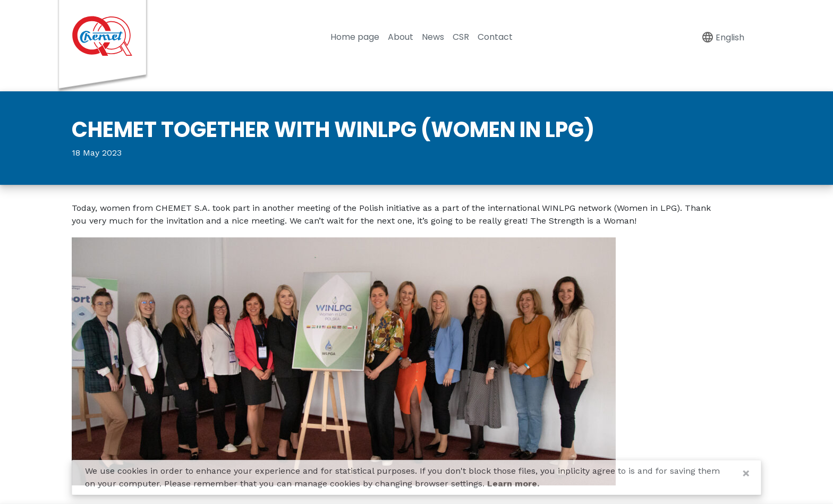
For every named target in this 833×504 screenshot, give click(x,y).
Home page (355, 37)
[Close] (746, 473)
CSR (461, 37)
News (433, 37)
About (401, 37)
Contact (495, 37)
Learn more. (513, 484)
